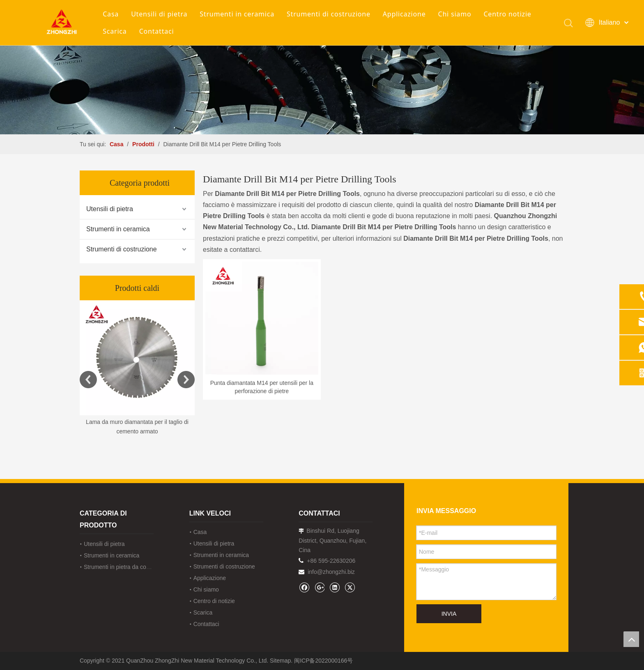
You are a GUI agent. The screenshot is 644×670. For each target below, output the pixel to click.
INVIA (449, 614)
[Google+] (319, 587)
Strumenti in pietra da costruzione (127, 567)
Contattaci (157, 31)
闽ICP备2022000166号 (323, 661)
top (631, 639)
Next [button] (186, 380)
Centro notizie (507, 14)
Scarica (115, 31)
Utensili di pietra (159, 14)
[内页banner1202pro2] (322, 67)
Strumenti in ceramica (237, 14)
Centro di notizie (214, 601)
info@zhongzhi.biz (331, 572)
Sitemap (280, 661)
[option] (137, 369)
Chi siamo (454, 14)
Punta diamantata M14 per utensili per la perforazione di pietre (262, 387)
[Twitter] (350, 587)
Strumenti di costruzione (329, 14)
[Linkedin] (335, 587)
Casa (111, 14)
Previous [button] (88, 380)
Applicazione (404, 14)
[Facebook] (304, 587)
